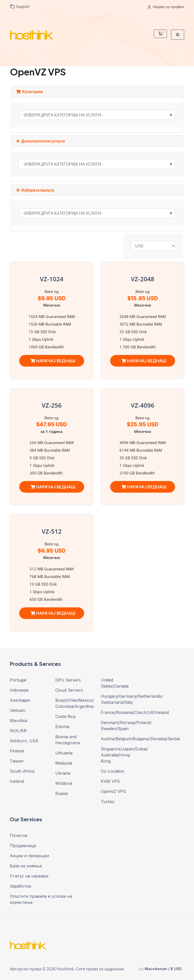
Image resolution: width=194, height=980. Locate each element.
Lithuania (64, 753)
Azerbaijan (20, 700)
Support (20, 7)
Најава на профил (166, 7)
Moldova (64, 783)
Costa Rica (65, 716)
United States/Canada (115, 683)
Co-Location (113, 771)
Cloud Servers (69, 690)
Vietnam (18, 710)
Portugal (18, 680)
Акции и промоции (29, 856)
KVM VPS (110, 781)
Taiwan (17, 761)
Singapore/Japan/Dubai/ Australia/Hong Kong (120, 755)
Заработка (20, 886)
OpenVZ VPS (113, 791)
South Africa (22, 771)
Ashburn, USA (24, 741)
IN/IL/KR (18, 731)
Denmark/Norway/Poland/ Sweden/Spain (120, 726)
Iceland (17, 781)
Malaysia (64, 763)
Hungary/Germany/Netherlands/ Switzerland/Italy (120, 699)
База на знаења (26, 866)
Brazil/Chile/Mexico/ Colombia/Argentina (74, 703)
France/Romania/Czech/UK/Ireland (120, 712)
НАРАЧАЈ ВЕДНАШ (53, 361)
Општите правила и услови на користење (41, 899)
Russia (62, 793)
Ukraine (63, 773)
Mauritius (19, 721)
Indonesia (19, 690)
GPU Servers (68, 680)
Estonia (62, 727)
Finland (17, 751)
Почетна (19, 835)
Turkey (108, 802)
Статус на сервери (29, 876)
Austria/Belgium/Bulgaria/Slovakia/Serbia (120, 739)
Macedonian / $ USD (160, 969)
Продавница (23, 846)
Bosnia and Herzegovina (68, 740)
